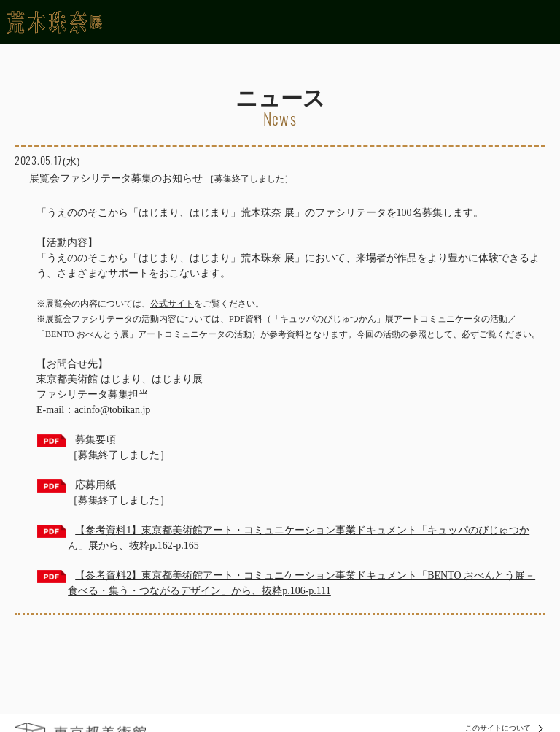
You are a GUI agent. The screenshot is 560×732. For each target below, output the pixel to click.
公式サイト (172, 304)
